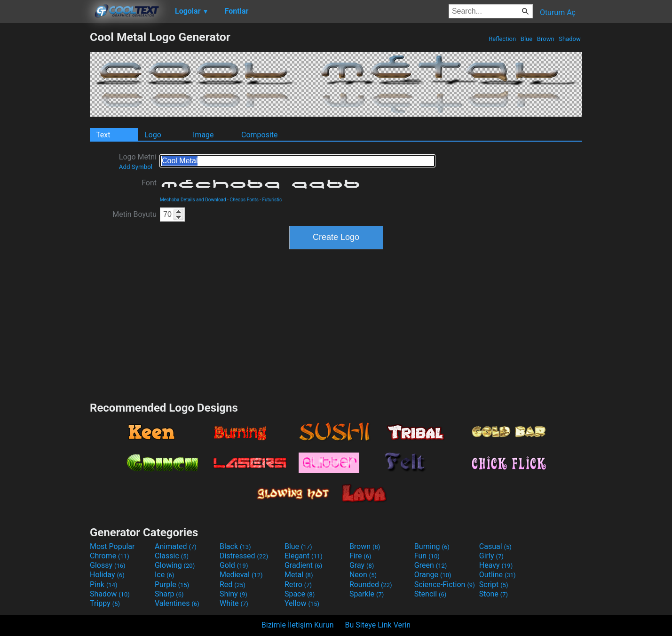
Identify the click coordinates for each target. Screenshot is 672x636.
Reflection (502, 39)
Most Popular (112, 546)
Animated (176, 546)
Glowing (175, 565)
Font (149, 183)
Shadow (570, 39)
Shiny (233, 594)
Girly (491, 556)
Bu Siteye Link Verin (378, 625)
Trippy (105, 603)
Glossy (108, 565)
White (234, 603)
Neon (363, 575)
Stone (494, 594)
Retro (298, 584)
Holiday (107, 575)
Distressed (244, 556)
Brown (546, 39)
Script (494, 584)
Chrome (110, 556)
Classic (172, 556)
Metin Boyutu (134, 214)
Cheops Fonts (244, 200)
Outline (498, 575)
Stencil (430, 594)
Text (103, 135)
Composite (260, 135)
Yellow (302, 603)
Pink (104, 584)
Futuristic (272, 200)
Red (233, 584)
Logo (153, 135)
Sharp (169, 594)
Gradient (303, 565)
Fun (427, 556)
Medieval (241, 575)
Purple (172, 584)
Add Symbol (136, 167)
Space (300, 594)
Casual (495, 546)
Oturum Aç (558, 12)
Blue (527, 39)
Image (203, 135)
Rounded (371, 584)
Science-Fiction (445, 584)
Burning (432, 546)
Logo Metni (138, 161)
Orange (433, 575)
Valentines (177, 603)
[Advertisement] (45, 171)
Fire (360, 556)
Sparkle (367, 594)
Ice (164, 575)
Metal (299, 575)
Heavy (496, 565)
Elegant (304, 556)
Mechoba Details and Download (193, 200)
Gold (234, 565)
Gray (362, 565)
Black (235, 546)
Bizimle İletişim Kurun (298, 625)
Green (431, 565)
